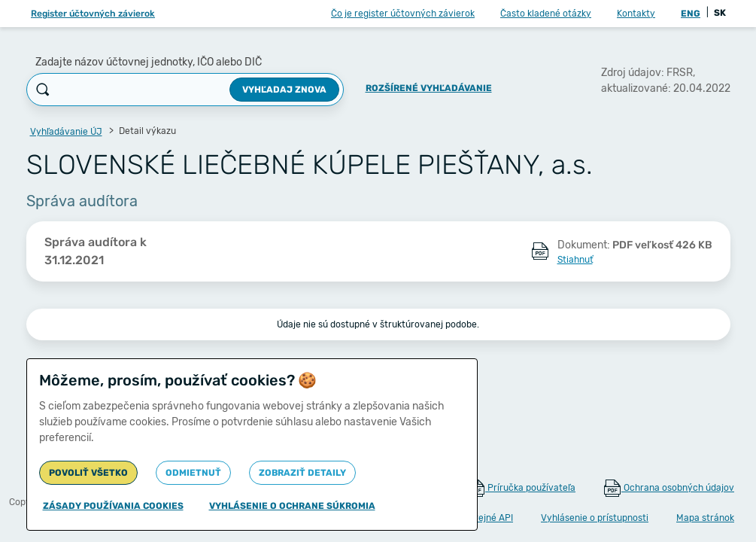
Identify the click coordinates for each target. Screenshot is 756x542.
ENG (691, 14)
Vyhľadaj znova (284, 90)
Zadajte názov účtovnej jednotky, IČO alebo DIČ (149, 62)
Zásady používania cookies (113, 506)
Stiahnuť (575, 260)
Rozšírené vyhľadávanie (429, 88)
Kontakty (636, 14)
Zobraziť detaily (302, 473)
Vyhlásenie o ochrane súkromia (292, 506)
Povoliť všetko (88, 473)
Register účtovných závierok (93, 14)
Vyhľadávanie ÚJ (66, 132)
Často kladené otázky (546, 14)
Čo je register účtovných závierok (403, 14)
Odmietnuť (193, 473)
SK (720, 13)
